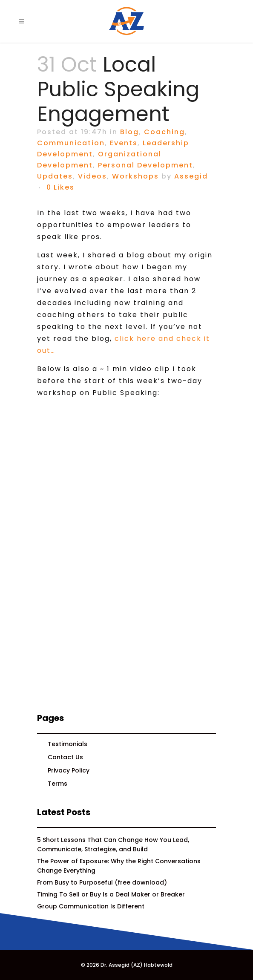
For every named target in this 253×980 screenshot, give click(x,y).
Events (124, 143)
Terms (57, 784)
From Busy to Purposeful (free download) (102, 882)
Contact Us (65, 757)
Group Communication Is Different (91, 906)
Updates (55, 176)
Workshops (135, 176)
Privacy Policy (69, 770)
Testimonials (68, 744)
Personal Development (145, 165)
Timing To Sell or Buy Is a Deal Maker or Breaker (111, 894)
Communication (71, 143)
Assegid (191, 176)
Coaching (164, 132)
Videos (92, 176)
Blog (129, 132)
